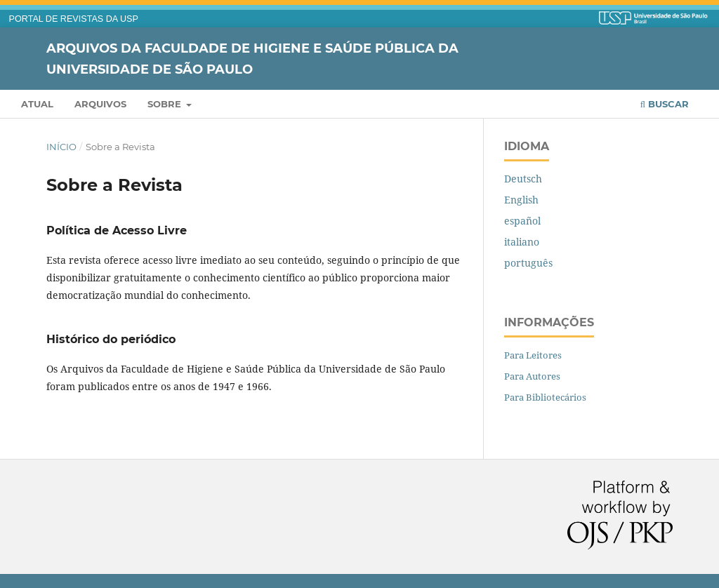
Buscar (665, 104)
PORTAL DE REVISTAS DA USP (74, 19)
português (528, 263)
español (522, 221)
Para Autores (532, 376)
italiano (522, 242)
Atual (37, 104)
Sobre (166, 104)
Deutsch (523, 179)
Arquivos (100, 104)
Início (61, 147)
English (521, 200)
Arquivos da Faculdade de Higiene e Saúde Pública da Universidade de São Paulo (252, 58)
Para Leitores (533, 355)
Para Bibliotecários (545, 397)
